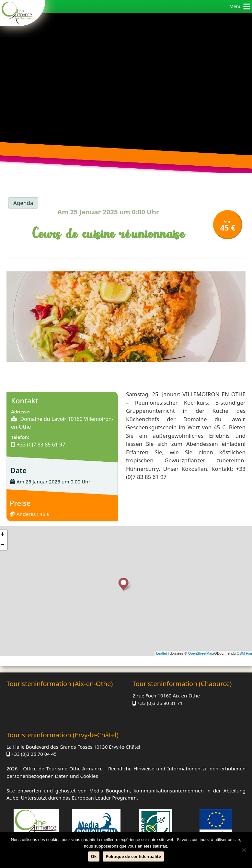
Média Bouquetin (109, 791)
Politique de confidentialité (133, 856)
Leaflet (161, 653)
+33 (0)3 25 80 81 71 (160, 703)
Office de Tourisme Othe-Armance (63, 768)
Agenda (23, 203)
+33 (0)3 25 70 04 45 (34, 754)
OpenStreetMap (201, 653)
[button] (235, 6)
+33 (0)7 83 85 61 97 (41, 445)
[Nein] (244, 850)
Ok (94, 856)
